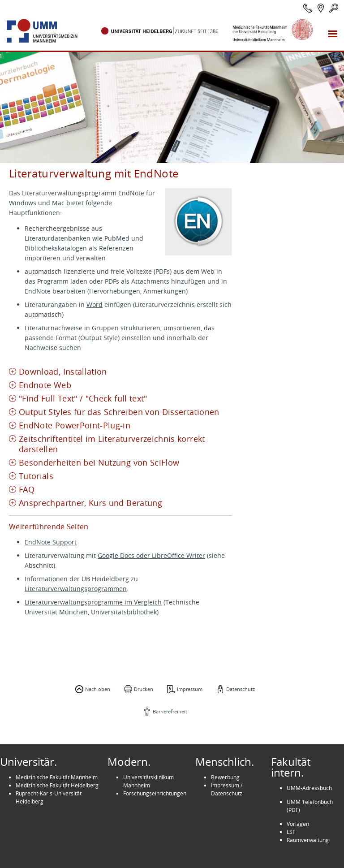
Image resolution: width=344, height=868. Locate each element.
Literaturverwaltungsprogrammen (76, 589)
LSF (291, 832)
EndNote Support (51, 542)
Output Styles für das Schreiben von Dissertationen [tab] (119, 412)
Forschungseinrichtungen (155, 793)
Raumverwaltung (308, 840)
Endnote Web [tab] (45, 385)
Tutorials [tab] (36, 476)
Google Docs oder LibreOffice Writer (151, 555)
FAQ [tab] (27, 490)
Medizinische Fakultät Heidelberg (57, 785)
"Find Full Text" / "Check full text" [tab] (83, 399)
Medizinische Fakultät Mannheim (57, 777)
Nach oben (98, 689)
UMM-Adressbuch (309, 788)
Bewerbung (225, 777)
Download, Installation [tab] (63, 372)
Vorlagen (298, 824)
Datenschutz (241, 689)
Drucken (144, 689)
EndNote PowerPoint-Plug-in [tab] (75, 425)
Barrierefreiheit (170, 711)
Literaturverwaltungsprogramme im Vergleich (93, 602)
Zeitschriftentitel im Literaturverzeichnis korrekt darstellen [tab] (112, 444)
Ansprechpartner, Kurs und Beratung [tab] (90, 503)
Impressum (190, 689)
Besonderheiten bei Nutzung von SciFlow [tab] (99, 463)
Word (95, 304)
